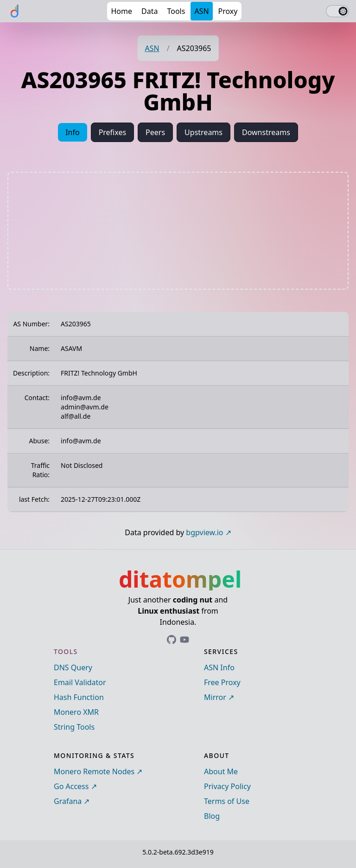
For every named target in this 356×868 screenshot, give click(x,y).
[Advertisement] (178, 231)
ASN (201, 11)
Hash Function (79, 697)
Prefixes (112, 132)
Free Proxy (222, 682)
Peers (155, 132)
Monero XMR (76, 712)
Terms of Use (227, 801)
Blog (212, 816)
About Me (221, 771)
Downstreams (266, 132)
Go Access (71, 786)
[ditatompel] (15, 11)
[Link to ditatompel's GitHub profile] (172, 640)
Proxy (228, 11)
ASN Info (219, 667)
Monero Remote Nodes (94, 771)
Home (121, 11)
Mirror (215, 697)
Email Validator (80, 682)
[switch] (337, 11)
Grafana (68, 801)
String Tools (74, 727)
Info (73, 132)
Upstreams (203, 132)
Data (149, 11)
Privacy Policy (227, 786)
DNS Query (73, 667)
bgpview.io (204, 532)
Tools (176, 11)
